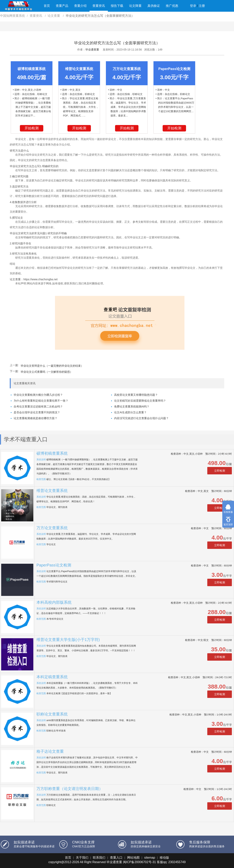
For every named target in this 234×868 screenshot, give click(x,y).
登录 (193, 6)
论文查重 (54, 16)
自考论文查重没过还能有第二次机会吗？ (38, 406)
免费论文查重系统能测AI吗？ (132, 406)
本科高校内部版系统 (54, 602)
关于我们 (82, 858)
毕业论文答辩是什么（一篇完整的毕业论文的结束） (52, 366)
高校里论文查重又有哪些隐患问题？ (136, 395)
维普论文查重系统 (52, 491)
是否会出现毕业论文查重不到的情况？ (37, 412)
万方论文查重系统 (52, 528)
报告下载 (117, 6)
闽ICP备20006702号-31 (140, 862)
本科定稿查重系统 (52, 677)
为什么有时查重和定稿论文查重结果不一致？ (41, 401)
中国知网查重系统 (12, 16)
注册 (202, 6)
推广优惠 (172, 6)
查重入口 (116, 858)
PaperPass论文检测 (54, 565)
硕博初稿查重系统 (52, 453)
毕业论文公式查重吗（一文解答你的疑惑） (47, 372)
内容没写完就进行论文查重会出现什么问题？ (141, 418)
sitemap (150, 858)
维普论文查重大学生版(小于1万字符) (68, 640)
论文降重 (135, 6)
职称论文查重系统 (52, 714)
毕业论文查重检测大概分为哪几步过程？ (38, 395)
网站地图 (133, 858)
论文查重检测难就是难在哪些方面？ (35, 418)
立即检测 (220, 471)
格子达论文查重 (50, 751)
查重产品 (62, 6)
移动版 (164, 858)
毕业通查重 (92, 50)
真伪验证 (154, 6)
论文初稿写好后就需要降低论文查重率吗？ (140, 401)
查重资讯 (99, 6)
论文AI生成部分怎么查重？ (130, 412)
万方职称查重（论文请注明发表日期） (70, 789)
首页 (47, 6)
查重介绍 (80, 6)
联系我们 (99, 858)
